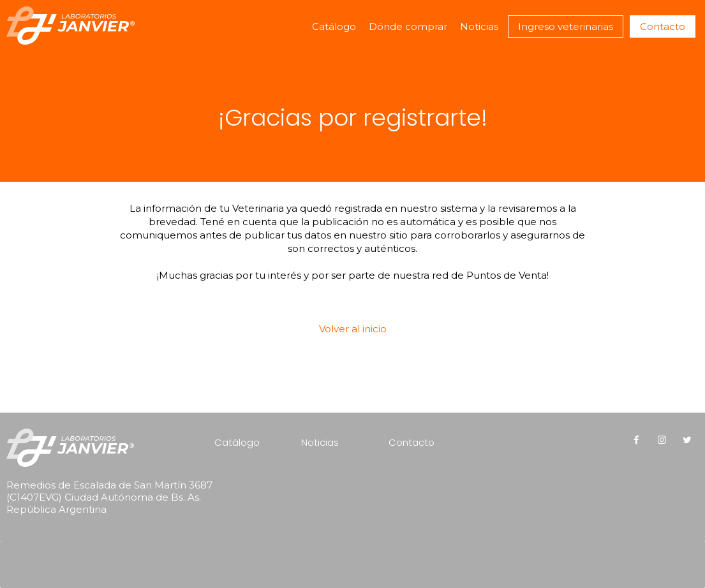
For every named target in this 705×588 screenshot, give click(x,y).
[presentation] (88, 547)
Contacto (663, 26)
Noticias (479, 26)
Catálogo (334, 26)
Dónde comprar (408, 26)
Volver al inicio (353, 329)
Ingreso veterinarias (566, 26)
